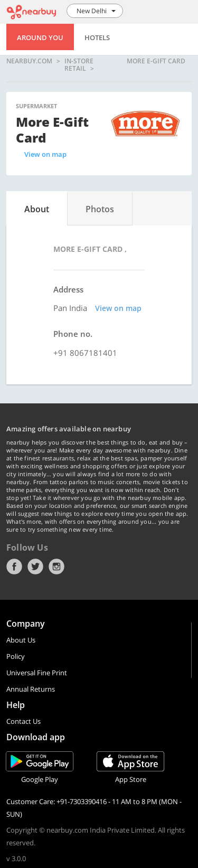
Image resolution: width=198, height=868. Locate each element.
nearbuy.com (29, 62)
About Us (21, 640)
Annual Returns (31, 689)
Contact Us (23, 721)
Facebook (14, 567)
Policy (16, 656)
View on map (45, 154)
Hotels (97, 37)
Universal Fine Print (37, 673)
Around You (40, 37)
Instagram (56, 567)
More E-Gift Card (156, 62)
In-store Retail (79, 65)
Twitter (35, 567)
